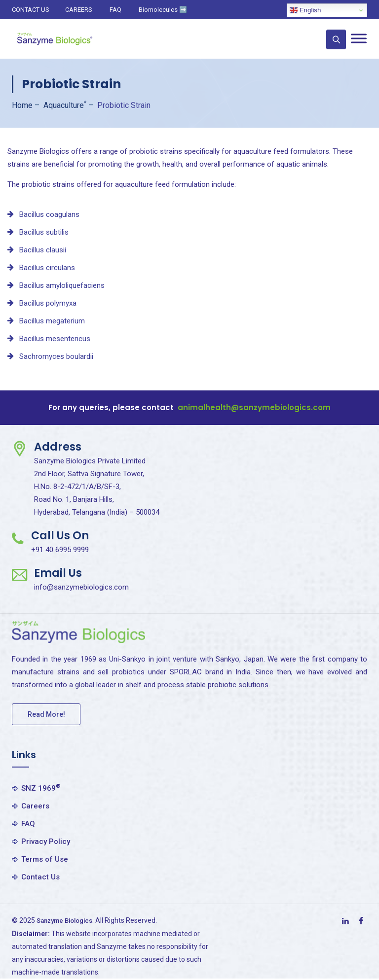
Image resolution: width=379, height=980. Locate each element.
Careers (35, 806)
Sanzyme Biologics (68, 920)
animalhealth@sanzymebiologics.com (254, 407)
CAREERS (79, 10)
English (305, 10)
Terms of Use (45, 859)
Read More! (46, 714)
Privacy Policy (46, 841)
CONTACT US (31, 10)
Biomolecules (163, 10)
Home (22, 105)
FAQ (115, 10)
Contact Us (40, 877)
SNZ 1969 (41, 788)
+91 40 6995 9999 (60, 550)
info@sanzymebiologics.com (81, 587)
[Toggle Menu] (359, 38)
